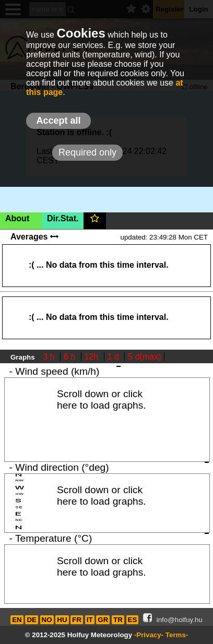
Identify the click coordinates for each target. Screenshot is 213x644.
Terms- (177, 635)
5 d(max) (144, 357)
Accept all (58, 121)
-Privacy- (149, 635)
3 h (50, 357)
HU (62, 620)
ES (133, 620)
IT (90, 620)
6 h (71, 357)
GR (103, 620)
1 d (115, 357)
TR (118, 620)
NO (47, 620)
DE (32, 620)
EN (17, 620)
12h (93, 357)
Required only (87, 152)
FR (77, 620)
